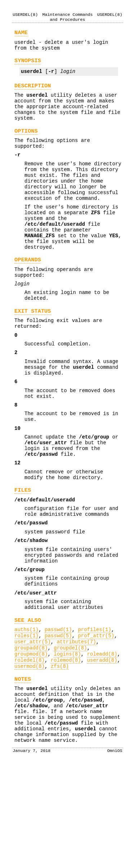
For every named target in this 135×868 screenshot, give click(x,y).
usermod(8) (30, 756)
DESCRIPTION (33, 93)
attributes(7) (76, 727)
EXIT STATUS (33, 351)
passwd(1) (58, 713)
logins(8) (67, 742)
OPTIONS (26, 144)
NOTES (23, 770)
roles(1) (26, 720)
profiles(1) (94, 713)
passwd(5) (58, 720)
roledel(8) (30, 749)
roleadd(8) (102, 742)
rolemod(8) (66, 749)
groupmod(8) (31, 742)
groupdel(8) (70, 734)
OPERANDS (28, 293)
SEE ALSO (28, 702)
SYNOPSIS (28, 65)
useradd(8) (102, 749)
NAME (21, 34)
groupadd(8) (31, 734)
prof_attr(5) (96, 720)
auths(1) (26, 713)
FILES (23, 555)
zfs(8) (60, 756)
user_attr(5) (33, 727)
